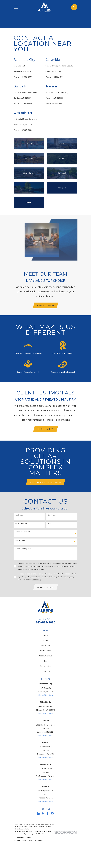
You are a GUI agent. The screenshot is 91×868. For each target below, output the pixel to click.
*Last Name (52, 515)
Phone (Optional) (21, 524)
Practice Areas (45, 651)
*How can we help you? (23, 549)
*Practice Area (20, 541)
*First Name (19, 515)
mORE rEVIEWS (45, 429)
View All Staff (46, 306)
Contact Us (45, 672)
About (45, 641)
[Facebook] (48, 814)
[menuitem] (17, 841)
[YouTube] (52, 814)
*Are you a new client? (23, 532)
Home (46, 636)
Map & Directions (46, 696)
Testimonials (45, 667)
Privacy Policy (36, 580)
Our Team (46, 646)
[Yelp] (43, 814)
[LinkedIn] (39, 814)
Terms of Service (24, 580)
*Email (50, 524)
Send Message (45, 588)
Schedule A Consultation (45, 483)
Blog (46, 662)
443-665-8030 (45, 623)
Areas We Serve (46, 657)
